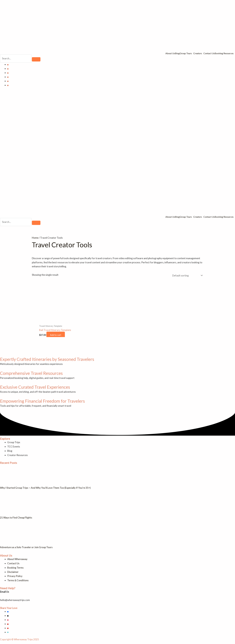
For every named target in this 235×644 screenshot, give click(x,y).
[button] (186, 53)
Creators (198, 53)
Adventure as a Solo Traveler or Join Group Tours (26, 547)
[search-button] (36, 59)
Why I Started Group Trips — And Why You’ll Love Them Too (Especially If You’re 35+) (45, 488)
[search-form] (16, 58)
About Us (170, 53)
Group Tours (186, 53)
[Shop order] (187, 275)
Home (35, 238)
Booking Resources (224, 53)
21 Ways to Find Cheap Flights (16, 518)
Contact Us (209, 53)
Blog (177, 53)
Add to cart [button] (56, 335)
